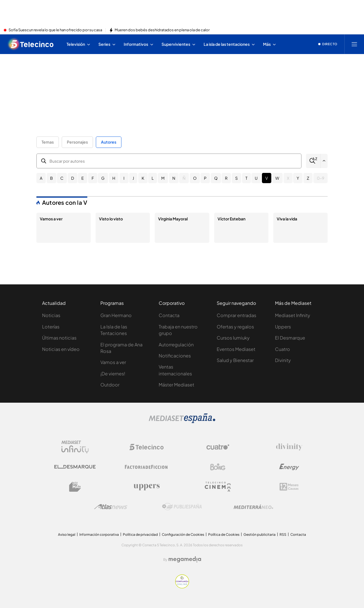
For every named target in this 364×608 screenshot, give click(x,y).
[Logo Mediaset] (182, 421)
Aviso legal (67, 534)
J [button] (133, 178)
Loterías (51, 327)
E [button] (83, 178)
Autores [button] (109, 142)
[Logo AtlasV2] (111, 507)
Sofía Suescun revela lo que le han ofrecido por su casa (55, 30)
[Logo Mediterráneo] (253, 507)
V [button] (267, 178)
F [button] (93, 178)
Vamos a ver (113, 362)
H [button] (114, 178)
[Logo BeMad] (75, 487)
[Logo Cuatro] (218, 447)
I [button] (124, 178)
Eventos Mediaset (236, 349)
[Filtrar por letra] (324, 161)
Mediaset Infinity (293, 315)
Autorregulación (176, 345)
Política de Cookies (224, 534)
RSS (283, 534)
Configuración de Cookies (183, 534)
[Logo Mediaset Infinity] (75, 447)
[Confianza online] (182, 587)
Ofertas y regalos (235, 327)
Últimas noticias (59, 338)
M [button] (163, 178)
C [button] (62, 178)
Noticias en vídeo (61, 349)
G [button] (103, 178)
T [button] (246, 178)
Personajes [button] (77, 142)
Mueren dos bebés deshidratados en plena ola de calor (162, 30)
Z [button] (308, 178)
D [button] (73, 178)
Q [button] (216, 178)
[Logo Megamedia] (185, 559)
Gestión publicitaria (259, 534)
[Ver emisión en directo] (328, 44)
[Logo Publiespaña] (182, 507)
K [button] (143, 178)
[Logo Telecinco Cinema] (218, 487)
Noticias (51, 315)
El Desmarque (290, 338)
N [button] (174, 178)
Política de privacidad (140, 534)
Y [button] (298, 178)
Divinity (283, 360)
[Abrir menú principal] (354, 44)
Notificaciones (175, 356)
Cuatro (283, 349)
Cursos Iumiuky (233, 338)
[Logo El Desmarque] (75, 467)
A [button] (41, 178)
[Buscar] (313, 161)
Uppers (283, 327)
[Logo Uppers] (146, 487)
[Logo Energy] (289, 467)
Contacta (169, 315)
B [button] (51, 178)
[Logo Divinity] (289, 447)
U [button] (256, 178)
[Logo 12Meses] (289, 487)
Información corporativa (99, 534)
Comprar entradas (236, 315)
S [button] (236, 178)
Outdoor (110, 385)
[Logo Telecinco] (146, 447)
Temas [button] (48, 142)
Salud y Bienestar (235, 360)
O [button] (195, 178)
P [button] (205, 178)
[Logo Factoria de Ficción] (146, 467)
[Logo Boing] (218, 467)
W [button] (277, 178)
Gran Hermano (116, 315)
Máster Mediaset (176, 385)
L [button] (153, 178)
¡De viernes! (113, 374)
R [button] (226, 178)
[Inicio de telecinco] (31, 44)
